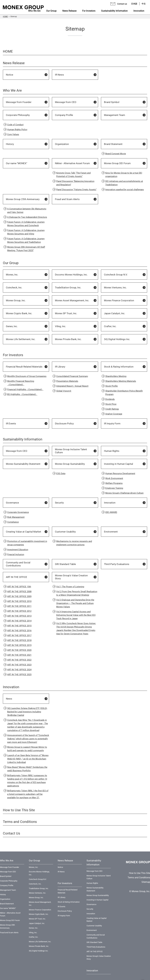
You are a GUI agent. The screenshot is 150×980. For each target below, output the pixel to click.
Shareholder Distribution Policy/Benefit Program (124, 393)
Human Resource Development (120, 473)
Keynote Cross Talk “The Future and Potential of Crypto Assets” (73, 175)
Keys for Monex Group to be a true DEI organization (124, 175)
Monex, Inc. (12, 275)
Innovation (110, 503)
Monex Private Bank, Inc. (68, 339)
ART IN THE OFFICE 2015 (19, 626)
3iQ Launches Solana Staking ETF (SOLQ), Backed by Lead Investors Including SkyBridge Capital (27, 712)
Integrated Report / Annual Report (72, 386)
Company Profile (64, 115)
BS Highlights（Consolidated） (22, 394)
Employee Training (114, 488)
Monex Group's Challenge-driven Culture (124, 493)
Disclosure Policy (64, 424)
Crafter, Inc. (110, 326)
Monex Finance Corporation (119, 300)
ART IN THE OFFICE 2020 (19, 650)
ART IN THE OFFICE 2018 (19, 640)
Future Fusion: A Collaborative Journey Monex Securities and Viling (26, 232)
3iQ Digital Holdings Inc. (117, 339)
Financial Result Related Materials (24, 367)
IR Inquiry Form (112, 424)
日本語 (134, 4)
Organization (62, 144)
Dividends (110, 399)
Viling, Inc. (60, 326)
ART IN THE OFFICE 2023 (19, 665)
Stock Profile (111, 386)
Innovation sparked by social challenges (125, 190)
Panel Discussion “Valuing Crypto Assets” (76, 190)
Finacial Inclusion (16, 554)
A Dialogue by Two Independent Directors (27, 217)
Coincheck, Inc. (14, 288)
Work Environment (114, 478)
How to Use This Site (19, 810)
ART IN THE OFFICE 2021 (19, 655)
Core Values (13, 134)
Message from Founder (19, 102)
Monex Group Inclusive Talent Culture (71, 451)
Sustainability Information (23, 439)
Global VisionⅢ (64, 391)
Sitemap (146, 882)
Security (59, 503)
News (9, 699)
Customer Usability (65, 532)
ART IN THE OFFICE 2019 (19, 645)
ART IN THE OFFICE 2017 (19, 635)
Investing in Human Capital (118, 464)
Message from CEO (66, 102)
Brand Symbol (112, 102)
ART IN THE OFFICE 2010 (19, 601)
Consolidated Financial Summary (72, 376)
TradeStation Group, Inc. (68, 288)
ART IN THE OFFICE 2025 (19, 675)
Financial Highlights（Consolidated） (25, 389)
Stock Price (111, 404)
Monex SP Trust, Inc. (66, 313)
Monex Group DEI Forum (117, 163)
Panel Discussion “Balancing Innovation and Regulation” (75, 183)
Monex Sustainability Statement (23, 464)
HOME (5, 17)
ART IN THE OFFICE (17, 577)
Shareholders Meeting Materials (121, 381)
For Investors (13, 355)
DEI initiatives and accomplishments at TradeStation (124, 183)
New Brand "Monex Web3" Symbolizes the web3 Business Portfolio (27, 769)
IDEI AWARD (111, 512)
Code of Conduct (15, 125)
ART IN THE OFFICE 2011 (19, 606)
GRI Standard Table (65, 564)
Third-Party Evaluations (117, 564)
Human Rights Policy (17, 130)
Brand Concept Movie (116, 154)
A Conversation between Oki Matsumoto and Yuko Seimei (27, 211)
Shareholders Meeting (116, 376)
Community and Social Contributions (18, 564)
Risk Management (16, 517)
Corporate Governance (18, 512)
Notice (10, 75)
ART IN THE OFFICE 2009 (19, 596)
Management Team (115, 115)
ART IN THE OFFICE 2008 (19, 592)
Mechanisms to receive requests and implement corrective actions (74, 543)
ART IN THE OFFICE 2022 (19, 660)
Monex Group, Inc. (16, 300)
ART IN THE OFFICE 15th (19, 587)
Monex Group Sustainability (70, 464)
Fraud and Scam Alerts (67, 199)
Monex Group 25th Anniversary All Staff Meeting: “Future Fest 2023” (26, 249)
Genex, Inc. (12, 326)
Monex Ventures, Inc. (115, 288)
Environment (111, 532)
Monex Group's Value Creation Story (71, 577)
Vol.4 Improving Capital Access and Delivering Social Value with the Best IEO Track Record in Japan (76, 615)
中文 (144, 4)
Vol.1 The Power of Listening (70, 587)
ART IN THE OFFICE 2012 (19, 611)
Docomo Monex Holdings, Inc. (71, 275)
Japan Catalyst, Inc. (115, 313)
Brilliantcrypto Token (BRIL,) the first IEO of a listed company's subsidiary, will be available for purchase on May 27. (28, 794)
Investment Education (18, 550)
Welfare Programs (114, 483)
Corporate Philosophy (18, 115)
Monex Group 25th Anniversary (23, 199)
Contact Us (11, 833)
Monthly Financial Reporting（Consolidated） (21, 383)
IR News (59, 75)
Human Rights (112, 451)
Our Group (11, 263)
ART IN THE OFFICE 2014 (19, 621)
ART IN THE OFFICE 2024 (19, 670)
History (10, 144)
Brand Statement (113, 144)
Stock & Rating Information (119, 367)
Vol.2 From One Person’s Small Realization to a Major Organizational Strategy (77, 593)
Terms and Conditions (20, 822)
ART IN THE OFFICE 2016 (19, 631)
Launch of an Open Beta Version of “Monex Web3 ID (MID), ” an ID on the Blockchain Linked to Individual (28, 759)
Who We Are (12, 90)
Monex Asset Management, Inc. (72, 300)
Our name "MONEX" (17, 163)
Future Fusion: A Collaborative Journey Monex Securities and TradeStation (26, 240)
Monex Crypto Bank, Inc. (19, 313)
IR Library (60, 367)
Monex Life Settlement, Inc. (21, 339)
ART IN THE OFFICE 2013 (19, 616)
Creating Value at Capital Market (24, 532)
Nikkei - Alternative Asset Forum (72, 163)
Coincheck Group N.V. (116, 275)
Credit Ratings (112, 409)
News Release (14, 63)
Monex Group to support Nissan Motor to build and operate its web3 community (27, 749)
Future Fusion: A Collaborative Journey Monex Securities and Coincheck (26, 224)
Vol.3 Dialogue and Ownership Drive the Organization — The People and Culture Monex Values (75, 603)
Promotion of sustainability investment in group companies (27, 543)
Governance (12, 503)
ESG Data (61, 473)
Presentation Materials (67, 381)
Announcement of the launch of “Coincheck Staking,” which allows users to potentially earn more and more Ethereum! (28, 739)
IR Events (11, 424)
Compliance (13, 522)
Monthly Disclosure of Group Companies (27, 376)
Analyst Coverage (114, 414)
